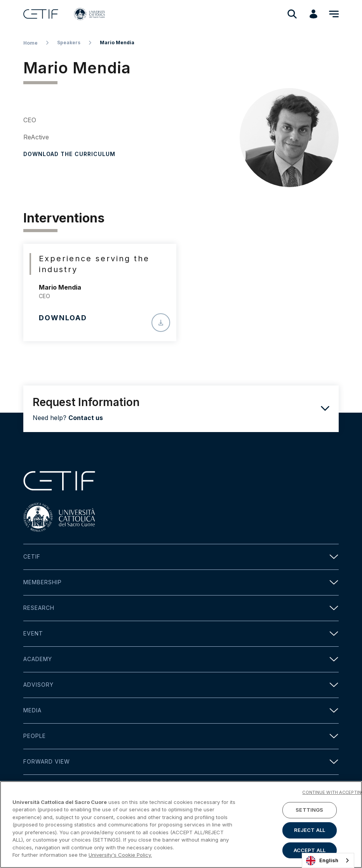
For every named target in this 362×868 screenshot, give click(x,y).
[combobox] (328, 860)
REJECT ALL (310, 831)
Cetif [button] (181, 557)
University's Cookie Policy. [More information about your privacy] (120, 856)
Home (30, 43)
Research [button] (181, 608)
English (322, 861)
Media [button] (181, 711)
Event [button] (181, 634)
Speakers (69, 43)
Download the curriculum (69, 154)
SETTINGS (309, 811)
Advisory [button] (181, 685)
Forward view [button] (181, 762)
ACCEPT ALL (310, 851)
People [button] (181, 736)
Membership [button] (181, 582)
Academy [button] (181, 659)
